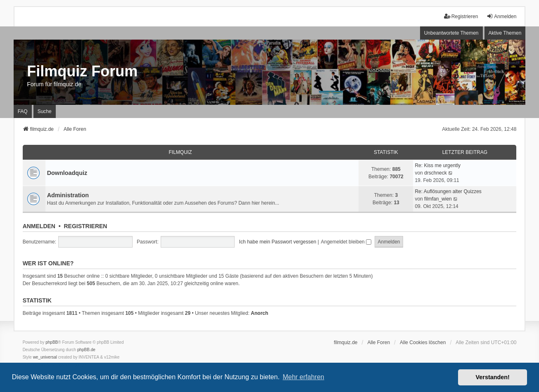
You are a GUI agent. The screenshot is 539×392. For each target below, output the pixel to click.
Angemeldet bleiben (346, 242)
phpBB (52, 342)
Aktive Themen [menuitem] (505, 33)
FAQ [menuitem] (23, 111)
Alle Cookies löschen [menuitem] (423, 342)
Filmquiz (180, 152)
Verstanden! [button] (493, 377)
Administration (68, 195)
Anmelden (39, 226)
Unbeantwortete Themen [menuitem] (451, 33)
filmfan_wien (438, 199)
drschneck (436, 173)
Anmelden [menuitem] (501, 16)
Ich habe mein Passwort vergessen (278, 242)
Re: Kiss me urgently (438, 165)
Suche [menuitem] (45, 111)
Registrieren (85, 226)
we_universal (45, 357)
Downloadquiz (67, 173)
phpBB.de (86, 350)
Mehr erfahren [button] (303, 377)
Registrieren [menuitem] (461, 16)
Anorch (259, 313)
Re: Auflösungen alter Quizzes (448, 191)
